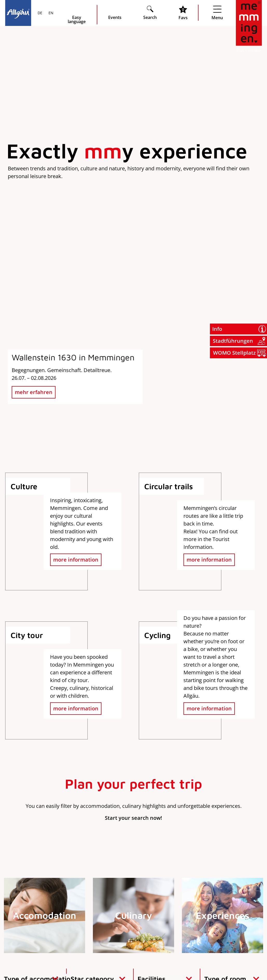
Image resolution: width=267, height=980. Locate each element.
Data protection (216, 961)
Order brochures (235, 855)
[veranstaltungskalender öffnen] (115, 13)
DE (40, 13)
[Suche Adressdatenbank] (149, 558)
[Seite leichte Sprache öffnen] (77, 15)
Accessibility (251, 961)
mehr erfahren (34, 174)
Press (235, 871)
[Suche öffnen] (150, 13)
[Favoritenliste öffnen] (183, 13)
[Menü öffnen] (217, 13)
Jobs (235, 887)
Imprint (186, 961)
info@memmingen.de (33, 914)
